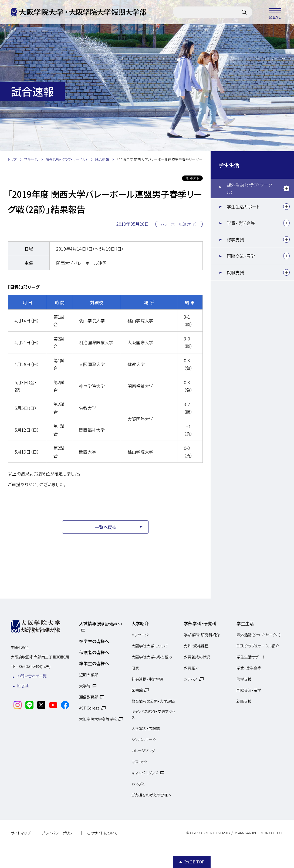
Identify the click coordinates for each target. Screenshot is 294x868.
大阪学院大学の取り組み (152, 657)
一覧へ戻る (105, 527)
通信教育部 (89, 697)
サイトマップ (21, 833)
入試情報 (101, 623)
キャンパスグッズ (145, 773)
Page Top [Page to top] (194, 862)
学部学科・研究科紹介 (202, 635)
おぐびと (138, 784)
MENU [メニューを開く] (275, 12)
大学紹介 (140, 623)
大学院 (85, 686)
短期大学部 (89, 675)
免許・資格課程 (196, 646)
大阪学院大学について (150, 646)
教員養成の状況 (197, 657)
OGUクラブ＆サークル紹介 (258, 646)
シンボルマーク (144, 739)
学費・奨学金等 (241, 223)
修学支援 (235, 239)
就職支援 (235, 272)
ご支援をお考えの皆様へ (151, 795)
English (23, 685)
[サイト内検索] (244, 12)
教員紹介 (191, 668)
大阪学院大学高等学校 (98, 719)
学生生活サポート (243, 207)
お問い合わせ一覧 (32, 676)
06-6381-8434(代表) (35, 666)
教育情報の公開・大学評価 (153, 701)
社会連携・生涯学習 (148, 679)
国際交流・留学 (241, 256)
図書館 (137, 690)
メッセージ (140, 635)
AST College (89, 708)
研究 (135, 668)
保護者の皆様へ (94, 652)
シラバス (191, 679)
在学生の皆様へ (94, 641)
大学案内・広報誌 (146, 728)
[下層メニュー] (286, 188)
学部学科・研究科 (200, 623)
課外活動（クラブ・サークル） (249, 188)
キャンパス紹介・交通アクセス (153, 714)
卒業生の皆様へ (94, 663)
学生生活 (229, 165)
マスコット (140, 762)
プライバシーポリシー (59, 833)
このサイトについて (102, 833)
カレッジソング (143, 751)
